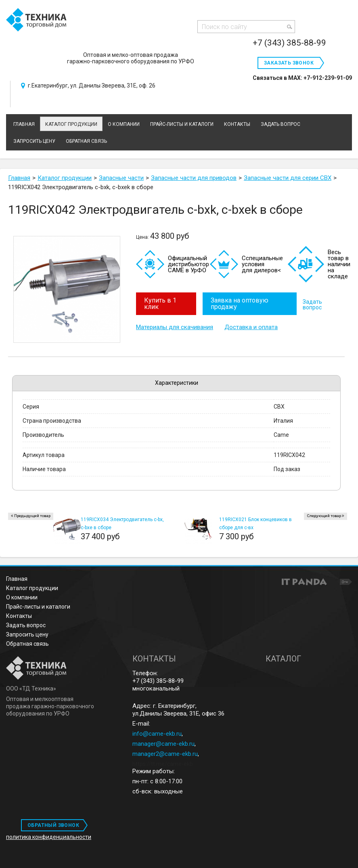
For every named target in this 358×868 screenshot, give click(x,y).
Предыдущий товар (32, 516)
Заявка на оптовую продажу (240, 304)
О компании (22, 597)
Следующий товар (324, 516)
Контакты (19, 616)
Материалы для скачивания (175, 326)
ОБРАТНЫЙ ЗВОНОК (53, 825)
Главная (17, 579)
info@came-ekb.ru (157, 734)
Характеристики (177, 383)
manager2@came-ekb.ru (165, 754)
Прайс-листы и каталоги (38, 607)
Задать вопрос (313, 304)
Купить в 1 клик (160, 304)
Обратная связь (27, 644)
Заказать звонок (289, 63)
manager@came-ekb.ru (163, 744)
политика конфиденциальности (49, 837)
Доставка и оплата (251, 326)
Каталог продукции (71, 124)
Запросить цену (27, 634)
